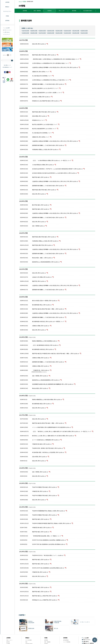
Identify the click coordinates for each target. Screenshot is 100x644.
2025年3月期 (42, 31)
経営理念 (8, 642)
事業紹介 (7, 7)
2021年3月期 (76, 31)
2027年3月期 (26, 31)
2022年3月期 (67, 31)
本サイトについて (8, 30)
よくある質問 (7, 28)
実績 (26, 642)
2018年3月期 (34, 33)
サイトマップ (7, 34)
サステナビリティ (7, 11)
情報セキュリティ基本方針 (89, 643)
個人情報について (7, 65)
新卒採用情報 (66, 640)
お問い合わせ (7, 32)
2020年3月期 (84, 31)
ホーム (20, 2)
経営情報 (46, 640)
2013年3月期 (76, 33)
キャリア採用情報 (67, 642)
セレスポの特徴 (28, 640)
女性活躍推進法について (7, 67)
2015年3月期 (59, 33)
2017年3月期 (42, 33)
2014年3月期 (67, 33)
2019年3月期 (26, 33)
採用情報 (7, 21)
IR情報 (7, 16)
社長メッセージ (9, 640)
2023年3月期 (59, 31)
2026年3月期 (34, 31)
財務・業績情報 (47, 642)
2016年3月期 (51, 33)
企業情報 (8, 638)
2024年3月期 (51, 31)
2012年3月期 (84, 33)
